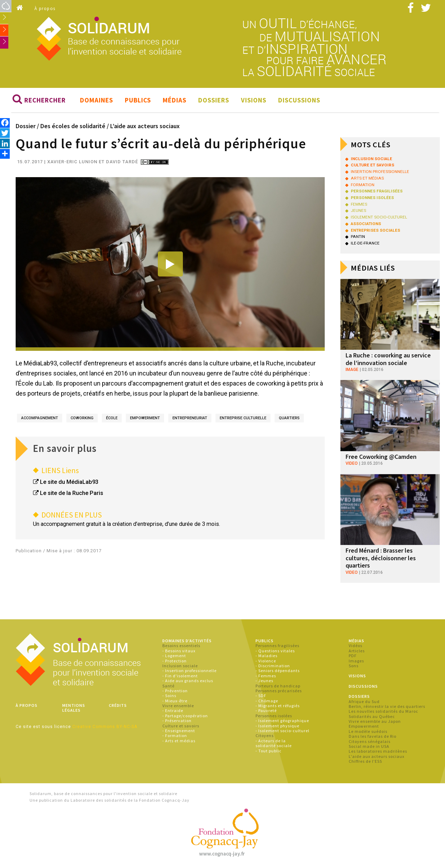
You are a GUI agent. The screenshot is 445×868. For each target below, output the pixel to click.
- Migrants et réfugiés (278, 706)
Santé (168, 686)
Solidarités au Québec (372, 716)
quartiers (289, 418)
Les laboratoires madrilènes (378, 751)
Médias (175, 100)
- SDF (261, 696)
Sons (354, 666)
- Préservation (177, 721)
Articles (357, 651)
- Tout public (269, 751)
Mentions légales (74, 708)
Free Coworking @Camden (381, 457)
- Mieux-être (175, 701)
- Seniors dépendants (278, 671)
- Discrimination (273, 666)
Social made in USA (369, 746)
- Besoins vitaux (179, 651)
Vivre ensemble (178, 706)
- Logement (174, 656)
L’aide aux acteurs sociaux (145, 126)
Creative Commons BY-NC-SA (105, 727)
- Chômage (267, 701)
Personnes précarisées (279, 691)
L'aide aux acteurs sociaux (377, 756)
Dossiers (214, 100)
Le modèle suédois (368, 731)
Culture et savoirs (181, 726)
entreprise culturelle (243, 418)
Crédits (118, 705)
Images (356, 661)
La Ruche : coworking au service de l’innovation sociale (388, 359)
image (352, 370)
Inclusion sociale (180, 666)
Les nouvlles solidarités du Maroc (383, 711)
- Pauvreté (266, 711)
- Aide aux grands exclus (188, 681)
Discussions (299, 100)
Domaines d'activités (187, 641)
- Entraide (173, 711)
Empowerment (364, 726)
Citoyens (265, 736)
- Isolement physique (277, 726)
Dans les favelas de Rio (373, 736)
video (352, 464)
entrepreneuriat (190, 418)
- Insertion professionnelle (189, 671)
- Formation (175, 736)
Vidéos (355, 646)
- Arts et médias (179, 741)
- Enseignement (179, 731)
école (112, 418)
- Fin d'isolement (180, 676)
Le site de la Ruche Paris (72, 493)
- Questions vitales (275, 651)
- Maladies (266, 656)
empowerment (145, 418)
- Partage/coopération (185, 716)
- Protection (175, 661)
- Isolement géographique (282, 721)
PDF (353, 656)
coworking (82, 418)
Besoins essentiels (181, 646)
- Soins (169, 696)
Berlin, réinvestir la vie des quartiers (387, 706)
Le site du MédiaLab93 (69, 482)
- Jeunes (264, 681)
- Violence (266, 661)
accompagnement (40, 418)
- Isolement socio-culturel (282, 731)
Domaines (96, 100)
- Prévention (175, 691)
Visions (254, 100)
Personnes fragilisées (277, 646)
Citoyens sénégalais (370, 741)
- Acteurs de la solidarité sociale (274, 743)
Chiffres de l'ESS (365, 761)
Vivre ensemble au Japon (375, 721)
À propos (45, 9)
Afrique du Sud (364, 701)
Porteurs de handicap (278, 686)
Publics (138, 100)
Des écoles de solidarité (73, 126)
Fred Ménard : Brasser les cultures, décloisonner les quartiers (381, 558)
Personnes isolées (274, 716)
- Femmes (266, 676)
